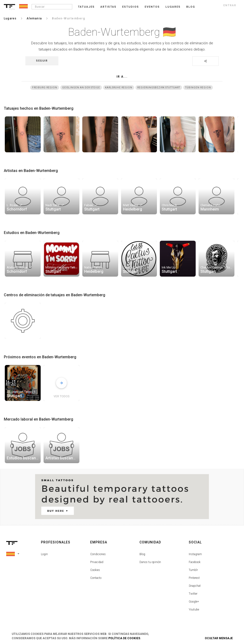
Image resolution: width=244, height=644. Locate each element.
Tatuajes (86, 7)
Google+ (194, 602)
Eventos (152, 7)
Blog (142, 554)
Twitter (193, 594)
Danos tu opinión (150, 562)
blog (191, 7)
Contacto (96, 578)
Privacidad (97, 562)
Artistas (108, 7)
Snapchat (195, 586)
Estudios (131, 7)
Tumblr (193, 570)
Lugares (173, 7)
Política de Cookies (124, 638)
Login (44, 554)
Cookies (95, 570)
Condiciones (98, 554)
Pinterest (194, 578)
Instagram (195, 554)
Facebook (195, 562)
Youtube (194, 610)
